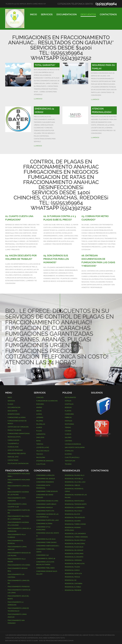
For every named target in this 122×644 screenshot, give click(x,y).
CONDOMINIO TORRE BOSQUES (47, 491)
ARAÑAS (39, 407)
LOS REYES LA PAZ (43, 447)
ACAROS (39, 427)
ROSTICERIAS (69, 424)
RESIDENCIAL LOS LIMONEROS (75, 534)
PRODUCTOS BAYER (14, 430)
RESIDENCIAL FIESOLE (72, 577)
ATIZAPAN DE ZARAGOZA (45, 461)
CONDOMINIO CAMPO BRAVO (46, 504)
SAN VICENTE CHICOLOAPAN (75, 447)
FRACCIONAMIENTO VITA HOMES (19, 565)
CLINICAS (68, 434)
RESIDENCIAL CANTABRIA (74, 584)
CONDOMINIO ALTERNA (44, 524)
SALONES (68, 437)
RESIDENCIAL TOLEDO (72, 567)
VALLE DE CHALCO (43, 451)
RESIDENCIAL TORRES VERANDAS (76, 537)
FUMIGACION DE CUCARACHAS (47, 401)
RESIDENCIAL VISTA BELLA (74, 479)
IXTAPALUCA (69, 451)
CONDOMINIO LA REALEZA (45, 475)
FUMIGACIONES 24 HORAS (17, 417)
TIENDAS (68, 427)
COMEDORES (69, 414)
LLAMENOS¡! (38, 99)
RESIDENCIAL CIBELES (72, 485)
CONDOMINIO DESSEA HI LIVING (47, 501)
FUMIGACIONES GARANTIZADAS (19, 434)
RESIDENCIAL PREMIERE (73, 590)
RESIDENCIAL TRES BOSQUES (75, 518)
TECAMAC (68, 464)
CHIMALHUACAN (13, 440)
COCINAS (68, 431)
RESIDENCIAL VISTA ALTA (73, 574)
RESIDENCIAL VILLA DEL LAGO (75, 482)
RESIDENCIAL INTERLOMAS (74, 554)
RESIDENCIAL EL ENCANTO (74, 557)
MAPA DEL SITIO (13, 457)
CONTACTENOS (108, 14)
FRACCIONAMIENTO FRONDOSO (19, 587)
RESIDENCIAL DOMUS (72, 570)
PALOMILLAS (41, 424)
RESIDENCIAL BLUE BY (72, 514)
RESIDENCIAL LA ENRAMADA (75, 508)
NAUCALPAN (41, 457)
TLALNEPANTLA (13, 444)
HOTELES (68, 401)
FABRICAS (68, 417)
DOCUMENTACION (67, 14)
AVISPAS (39, 414)
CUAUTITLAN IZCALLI (72, 457)
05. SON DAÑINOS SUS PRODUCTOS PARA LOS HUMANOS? (56, 259)
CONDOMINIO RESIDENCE (45, 482)
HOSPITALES (69, 404)
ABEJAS (39, 411)
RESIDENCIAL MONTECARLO (74, 501)
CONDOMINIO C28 (42, 555)
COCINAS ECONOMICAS (73, 444)
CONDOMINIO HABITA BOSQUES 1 (48, 546)
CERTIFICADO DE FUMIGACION (18, 427)
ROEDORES (40, 404)
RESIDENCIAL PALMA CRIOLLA (75, 540)
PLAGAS (10, 404)
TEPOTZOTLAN (70, 461)
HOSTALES (68, 421)
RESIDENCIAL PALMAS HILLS (75, 475)
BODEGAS (68, 407)
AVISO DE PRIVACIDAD (15, 450)
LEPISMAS (40, 417)
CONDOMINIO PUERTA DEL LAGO (47, 520)
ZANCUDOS (40, 437)
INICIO (33, 14)
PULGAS (39, 431)
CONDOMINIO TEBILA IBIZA (45, 568)
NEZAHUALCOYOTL (14, 437)
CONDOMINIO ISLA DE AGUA (46, 539)
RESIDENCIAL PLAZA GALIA (74, 547)
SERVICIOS (47, 14)
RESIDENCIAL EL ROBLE (73, 587)
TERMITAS (40, 444)
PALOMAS (40, 421)
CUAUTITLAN (41, 464)
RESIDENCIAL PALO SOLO (73, 511)
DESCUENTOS (88, 14)
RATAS (38, 441)
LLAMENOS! (95, 99)
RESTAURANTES (70, 397)
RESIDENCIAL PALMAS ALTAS (75, 564)
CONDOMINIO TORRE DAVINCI (46, 542)
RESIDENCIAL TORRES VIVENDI (75, 524)
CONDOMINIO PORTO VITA (45, 511)
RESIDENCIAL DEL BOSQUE (74, 550)
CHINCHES (40, 397)
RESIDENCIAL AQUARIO (73, 521)
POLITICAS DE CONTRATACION (18, 464)
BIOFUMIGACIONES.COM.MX (64, 641)
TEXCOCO (40, 454)
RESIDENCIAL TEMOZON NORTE (76, 504)
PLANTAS (68, 411)
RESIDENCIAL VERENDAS (73, 560)
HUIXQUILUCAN (13, 447)
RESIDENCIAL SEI (71, 580)
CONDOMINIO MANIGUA (44, 508)
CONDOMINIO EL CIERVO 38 (46, 559)
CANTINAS (68, 441)
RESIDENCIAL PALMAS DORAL (75, 544)
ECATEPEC (68, 454)
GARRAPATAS (41, 434)
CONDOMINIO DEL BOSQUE (46, 479)
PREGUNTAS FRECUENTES (17, 454)
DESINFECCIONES (14, 414)
